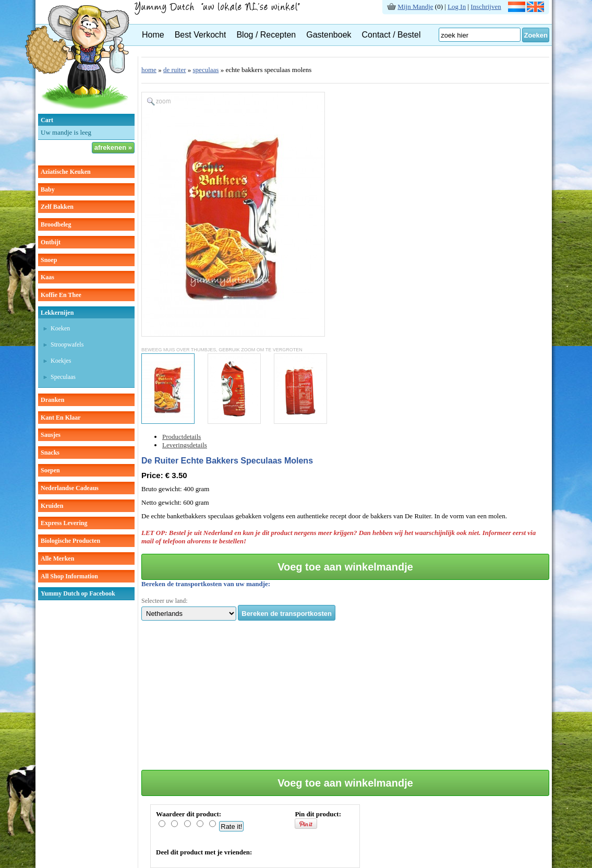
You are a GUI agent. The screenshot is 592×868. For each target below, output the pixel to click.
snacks (50, 453)
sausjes (51, 435)
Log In (457, 7)
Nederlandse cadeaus (70, 488)
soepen (50, 470)
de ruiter (175, 70)
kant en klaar (61, 418)
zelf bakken (57, 207)
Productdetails (182, 437)
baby (48, 189)
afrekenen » (113, 147)
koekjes (61, 361)
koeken (60, 328)
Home (153, 35)
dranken (52, 400)
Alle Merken (57, 558)
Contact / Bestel (391, 35)
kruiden (52, 506)
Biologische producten (70, 541)
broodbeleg (56, 224)
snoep (49, 260)
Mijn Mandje (415, 7)
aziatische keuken (66, 172)
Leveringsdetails (185, 445)
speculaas (63, 377)
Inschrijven (486, 7)
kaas (47, 277)
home (149, 70)
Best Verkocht (201, 35)
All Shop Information (69, 576)
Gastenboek (329, 35)
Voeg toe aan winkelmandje (345, 567)
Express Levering (64, 523)
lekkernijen (57, 313)
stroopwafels (67, 344)
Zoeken (536, 35)
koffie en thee (61, 295)
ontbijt (51, 242)
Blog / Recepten (266, 35)
